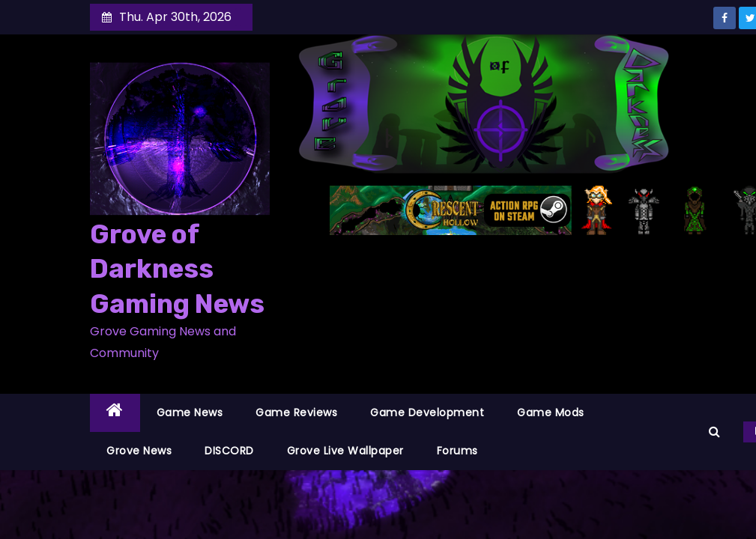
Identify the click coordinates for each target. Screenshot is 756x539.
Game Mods (551, 412)
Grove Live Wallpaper (345, 451)
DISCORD (229, 451)
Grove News (139, 451)
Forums (457, 451)
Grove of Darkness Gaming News (177, 269)
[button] (714, 432)
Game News (190, 412)
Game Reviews (296, 412)
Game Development (427, 412)
